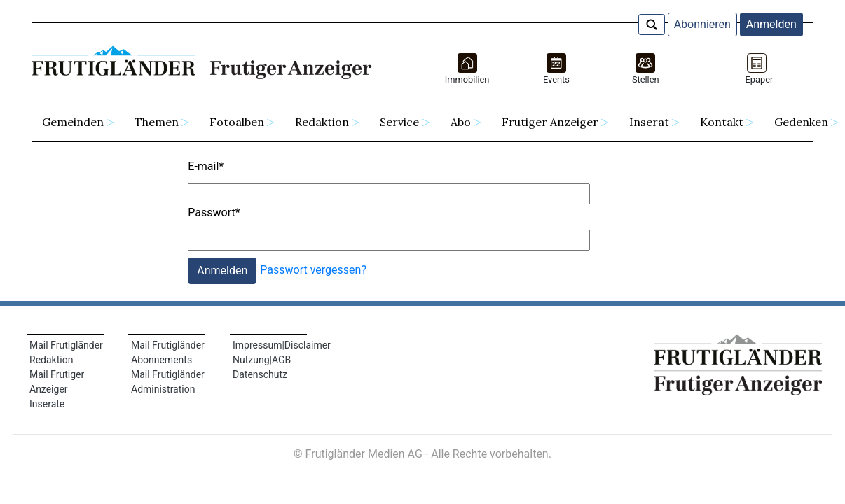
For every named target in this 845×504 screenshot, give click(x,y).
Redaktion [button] (322, 122)
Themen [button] (157, 122)
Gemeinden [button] (73, 122)
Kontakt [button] (722, 122)
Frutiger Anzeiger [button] (550, 122)
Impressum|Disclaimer (282, 345)
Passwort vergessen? (313, 270)
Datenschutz (260, 374)
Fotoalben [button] (237, 122)
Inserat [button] (649, 122)
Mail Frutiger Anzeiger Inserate (57, 389)
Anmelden (771, 24)
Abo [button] (461, 122)
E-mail (206, 166)
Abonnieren (702, 24)
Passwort (214, 212)
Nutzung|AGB (262, 360)
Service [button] (399, 122)
